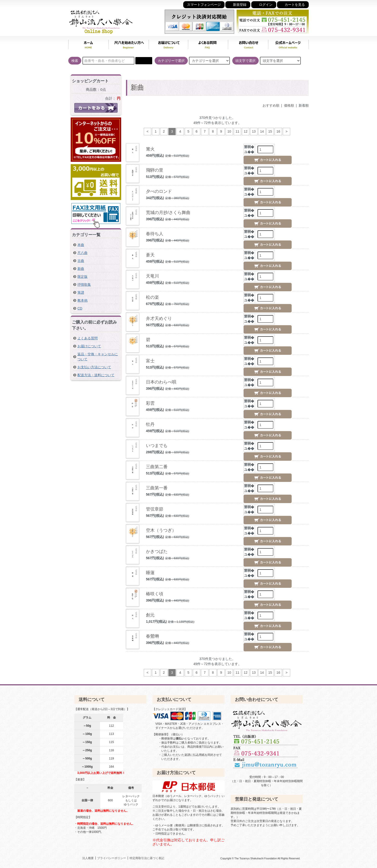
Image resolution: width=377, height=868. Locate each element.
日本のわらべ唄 (161, 382)
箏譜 (81, 292)
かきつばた (157, 551)
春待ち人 (155, 234)
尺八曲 (82, 253)
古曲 (81, 261)
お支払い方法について (94, 367)
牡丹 (150, 424)
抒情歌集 (84, 285)
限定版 (82, 277)
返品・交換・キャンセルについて (98, 357)
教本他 (82, 300)
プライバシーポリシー (112, 858)
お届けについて (168, 43)
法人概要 (88, 858)
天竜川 (152, 276)
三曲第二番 (157, 467)
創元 (150, 615)
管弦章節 (155, 509)
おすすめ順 (271, 105)
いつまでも (157, 446)
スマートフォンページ (204, 5)
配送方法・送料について (96, 375)
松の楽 (152, 297)
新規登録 (238, 4)
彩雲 (150, 403)
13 (254, 131)
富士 (150, 361)
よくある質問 (208, 43)
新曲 (81, 269)
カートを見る (293, 4)
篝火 (150, 149)
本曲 (81, 245)
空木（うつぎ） (161, 530)
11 (238, 131)
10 (229, 131)
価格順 (289, 105)
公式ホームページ (288, 43)
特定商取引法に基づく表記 (147, 858)
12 (246, 131)
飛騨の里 (155, 170)
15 (270, 131)
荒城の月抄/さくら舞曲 (168, 213)
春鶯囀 (152, 636)
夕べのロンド (159, 191)
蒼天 (150, 255)
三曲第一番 (157, 488)
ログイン (264, 4)
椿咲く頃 (155, 594)
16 (278, 131)
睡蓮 (150, 573)
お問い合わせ (248, 43)
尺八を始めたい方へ (129, 43)
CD (80, 308)
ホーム (88, 43)
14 (262, 131)
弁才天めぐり (159, 318)
